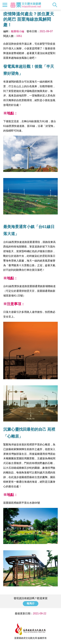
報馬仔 (31, 603)
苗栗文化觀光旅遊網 (26, 5)
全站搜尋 (56, 5)
